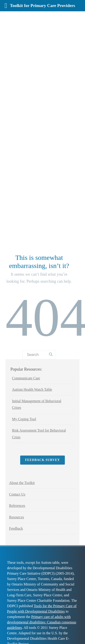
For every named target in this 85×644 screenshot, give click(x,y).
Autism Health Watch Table (32, 389)
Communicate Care (26, 378)
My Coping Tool (24, 419)
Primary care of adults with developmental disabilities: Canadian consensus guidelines (42, 622)
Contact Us (17, 494)
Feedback (16, 528)
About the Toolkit (22, 483)
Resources (17, 517)
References (17, 506)
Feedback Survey (42, 460)
